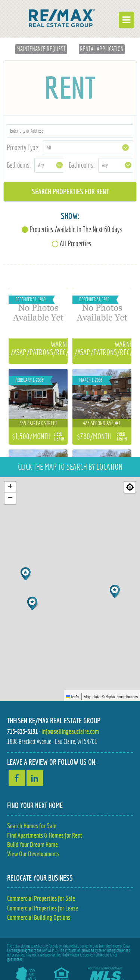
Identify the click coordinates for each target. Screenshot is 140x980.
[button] (116, 591)
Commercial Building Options (39, 917)
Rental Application (102, 49)
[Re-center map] (130, 487)
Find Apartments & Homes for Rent (45, 835)
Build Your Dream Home (32, 845)
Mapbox (111, 697)
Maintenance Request (41, 49)
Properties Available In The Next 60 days (76, 229)
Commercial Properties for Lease (43, 908)
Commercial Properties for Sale (41, 898)
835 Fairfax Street (38, 423)
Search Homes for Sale (32, 826)
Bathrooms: (82, 165)
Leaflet (73, 697)
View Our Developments (33, 854)
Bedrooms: (19, 165)
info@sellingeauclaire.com (70, 731)
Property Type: (23, 147)
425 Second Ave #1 (102, 423)
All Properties (76, 243)
